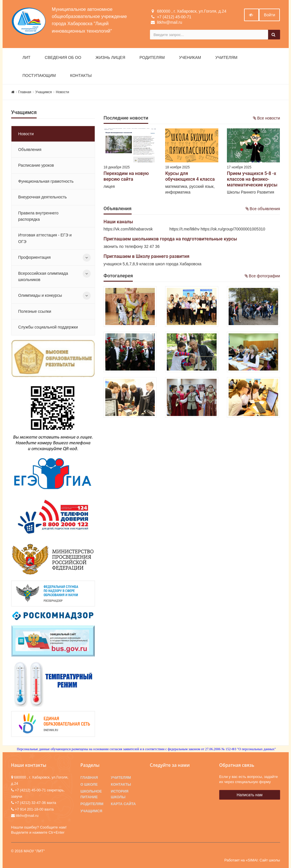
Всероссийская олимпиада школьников (43, 276)
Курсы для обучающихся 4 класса (190, 176)
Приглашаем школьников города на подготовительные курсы (170, 239)
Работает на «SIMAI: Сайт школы (252, 860)
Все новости (267, 118)
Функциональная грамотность (46, 181)
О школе (89, 785)
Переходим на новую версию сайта (126, 176)
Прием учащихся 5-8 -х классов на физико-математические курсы (252, 179)
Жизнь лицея (110, 57)
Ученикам (190, 57)
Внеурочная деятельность (43, 197)
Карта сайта (123, 804)
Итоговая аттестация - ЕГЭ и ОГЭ (45, 238)
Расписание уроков (36, 165)
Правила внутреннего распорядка (38, 216)
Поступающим (39, 75)
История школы (120, 794)
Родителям (152, 57)
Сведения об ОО (63, 57)
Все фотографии (262, 276)
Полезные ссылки (35, 311)
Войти (269, 15)
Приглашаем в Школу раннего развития (147, 256)
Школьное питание (91, 794)
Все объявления (263, 209)
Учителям (226, 57)
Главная (25, 92)
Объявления (30, 150)
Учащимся (43, 92)
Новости (62, 92)
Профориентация (35, 257)
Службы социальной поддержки (48, 327)
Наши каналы (118, 222)
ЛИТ (27, 57)
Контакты (81, 75)
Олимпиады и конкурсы (40, 295)
